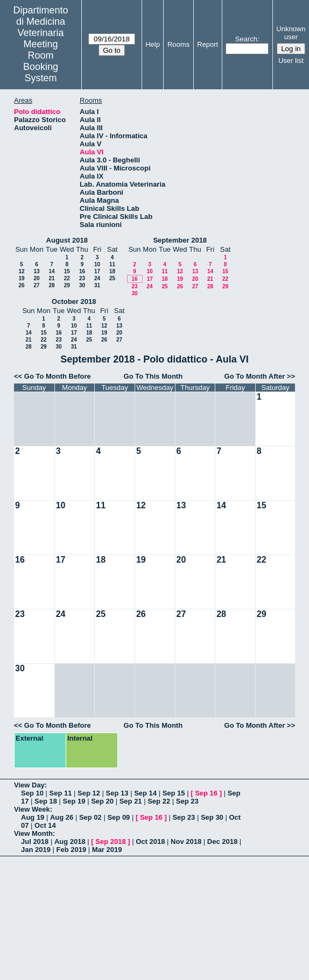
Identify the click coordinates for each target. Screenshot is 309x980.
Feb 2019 (72, 850)
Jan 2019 (36, 850)
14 (51, 271)
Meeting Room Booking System (41, 61)
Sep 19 (74, 801)
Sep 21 (131, 801)
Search (246, 39)
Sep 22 (159, 801)
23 (82, 278)
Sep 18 (46, 801)
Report (208, 44)
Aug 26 (62, 817)
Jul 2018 (35, 841)
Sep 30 (212, 817)
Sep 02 (90, 817)
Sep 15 (174, 793)
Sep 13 (117, 793)
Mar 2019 (107, 850)
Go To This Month (153, 376)
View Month (33, 833)
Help (153, 44)
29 (67, 285)
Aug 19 (33, 817)
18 (112, 271)
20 (36, 278)
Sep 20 (102, 801)
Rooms (178, 44)
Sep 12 (89, 793)
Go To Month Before (58, 376)
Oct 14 (45, 825)
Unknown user (291, 33)
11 (112, 264)
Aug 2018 (70, 841)
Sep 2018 (110, 841)
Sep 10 (32, 793)
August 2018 (67, 240)
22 (67, 278)
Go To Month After (255, 376)
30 (82, 285)
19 (21, 278)
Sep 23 (187, 801)
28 (51, 285)
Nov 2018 (186, 841)
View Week (32, 809)
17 (97, 271)
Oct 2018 (150, 841)
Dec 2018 (222, 841)
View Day (29, 785)
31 (97, 285)
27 (36, 285)
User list (291, 61)
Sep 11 (61, 793)
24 (97, 278)
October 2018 (74, 301)
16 (82, 271)
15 (67, 271)
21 (51, 278)
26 (21, 285)
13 (36, 271)
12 (21, 271)
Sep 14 (145, 793)
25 (112, 278)
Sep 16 (206, 793)
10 (97, 264)
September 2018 (180, 240)
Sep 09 (118, 817)
